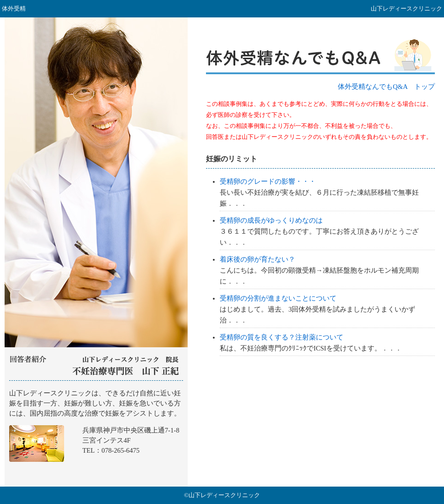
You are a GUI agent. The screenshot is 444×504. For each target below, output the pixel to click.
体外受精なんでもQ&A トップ (386, 87)
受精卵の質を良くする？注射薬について (282, 337)
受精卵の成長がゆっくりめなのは (271, 220)
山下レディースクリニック (96, 434)
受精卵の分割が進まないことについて (278, 298)
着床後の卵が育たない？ (257, 259)
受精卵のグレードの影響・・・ (268, 181)
